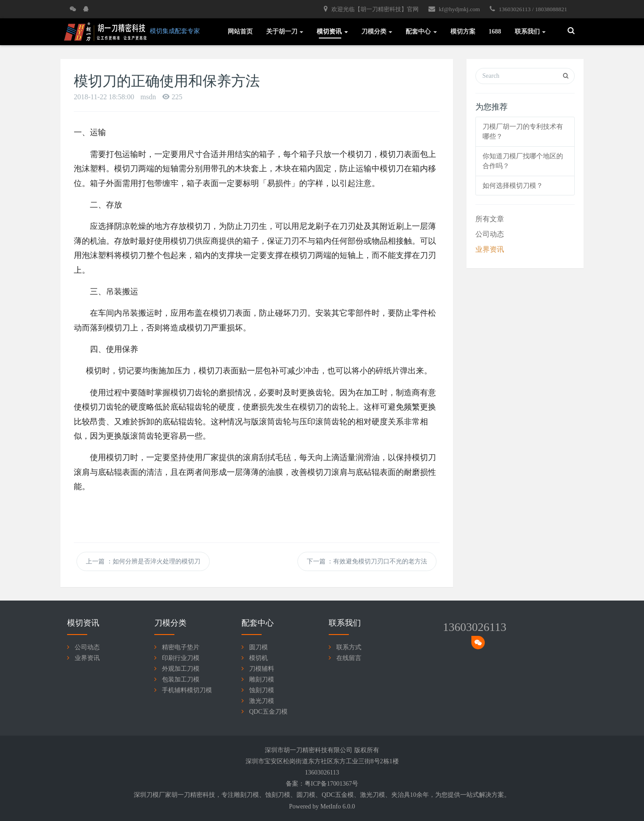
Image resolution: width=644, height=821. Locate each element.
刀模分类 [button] (377, 32)
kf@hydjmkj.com (454, 9)
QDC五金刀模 (268, 712)
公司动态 (490, 234)
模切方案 (463, 32)
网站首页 (240, 32)
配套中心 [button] (421, 32)
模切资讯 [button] (332, 32)
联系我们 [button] (530, 32)
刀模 (253, 795)
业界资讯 (490, 249)
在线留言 (349, 658)
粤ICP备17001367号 (331, 784)
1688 (495, 32)
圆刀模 (258, 647)
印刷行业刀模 (181, 658)
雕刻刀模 (262, 679)
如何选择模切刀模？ (513, 186)
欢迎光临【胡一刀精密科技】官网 (371, 9)
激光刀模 (262, 701)
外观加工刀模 (181, 669)
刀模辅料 (262, 669)
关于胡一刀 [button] (285, 32)
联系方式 (349, 647)
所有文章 (490, 219)
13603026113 (475, 627)
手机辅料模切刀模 (187, 690)
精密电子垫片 (181, 647)
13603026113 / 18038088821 (528, 9)
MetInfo (330, 806)
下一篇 (367, 561)
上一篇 (143, 561)
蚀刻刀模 (262, 690)
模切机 (258, 658)
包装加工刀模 (181, 679)
